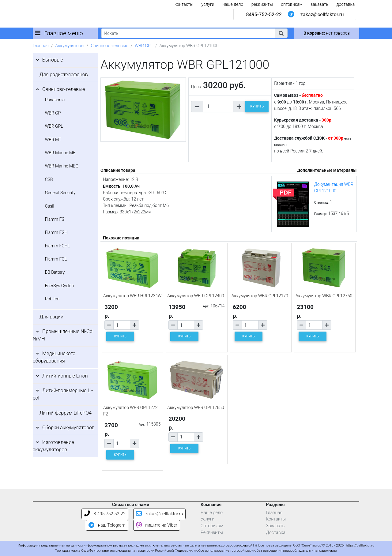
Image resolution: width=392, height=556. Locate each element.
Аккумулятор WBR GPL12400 (196, 296)
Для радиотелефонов (64, 75)
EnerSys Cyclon (60, 286)
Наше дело (212, 513)
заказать (319, 4)
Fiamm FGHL (58, 246)
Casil (50, 206)
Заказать (275, 526)
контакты (184, 4)
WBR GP (53, 113)
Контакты (276, 519)
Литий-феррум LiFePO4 (66, 413)
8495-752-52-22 (264, 15)
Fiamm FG (55, 219)
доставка (346, 4)
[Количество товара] (218, 107)
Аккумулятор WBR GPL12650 (196, 408)
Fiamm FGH (56, 232)
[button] (281, 33)
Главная (41, 46)
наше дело (233, 4)
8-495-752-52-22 (105, 514)
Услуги (207, 519)
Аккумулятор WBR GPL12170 (260, 296)
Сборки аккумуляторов (68, 428)
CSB (49, 179)
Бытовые (53, 60)
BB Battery (55, 272)
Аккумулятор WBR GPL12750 (324, 296)
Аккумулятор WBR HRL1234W (132, 296)
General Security (60, 193)
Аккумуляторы (70, 46)
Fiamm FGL (56, 259)
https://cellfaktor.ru (360, 545)
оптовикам (292, 4)
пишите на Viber (157, 525)
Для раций (51, 317)
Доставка (276, 533)
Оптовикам (212, 526)
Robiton (52, 299)
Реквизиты (212, 533)
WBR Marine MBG (62, 166)
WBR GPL (144, 46)
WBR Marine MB (60, 153)
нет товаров (327, 33)
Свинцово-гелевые (110, 46)
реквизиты (262, 4)
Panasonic (55, 100)
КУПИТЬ (257, 106)
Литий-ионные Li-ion (65, 376)
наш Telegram (107, 525)
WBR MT (53, 140)
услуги (208, 4)
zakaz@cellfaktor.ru (322, 15)
